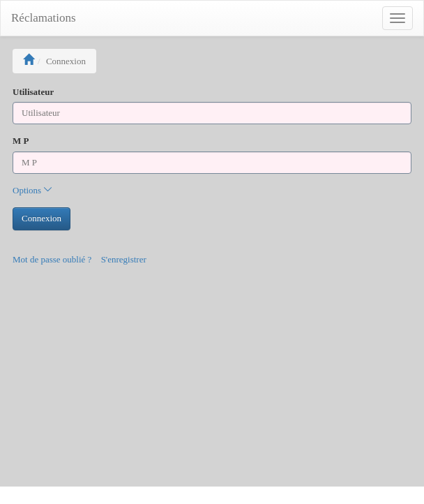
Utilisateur (33, 92)
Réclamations (44, 18)
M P (21, 141)
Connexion (41, 218)
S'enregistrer (124, 259)
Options (32, 190)
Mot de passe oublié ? (52, 259)
